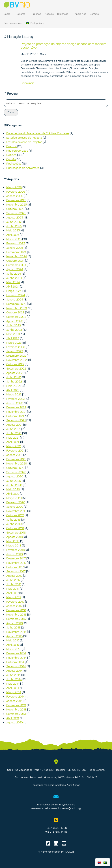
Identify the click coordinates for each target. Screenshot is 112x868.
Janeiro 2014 (15, 701)
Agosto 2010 (15, 722)
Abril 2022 (13, 390)
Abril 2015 (13, 645)
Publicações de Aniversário (23, 168)
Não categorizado (17, 151)
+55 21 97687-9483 (56, 832)
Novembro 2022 (17, 360)
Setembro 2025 (16, 213)
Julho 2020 (14, 481)
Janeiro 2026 (15, 196)
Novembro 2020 (17, 463)
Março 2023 (14, 343)
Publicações (14, 163)
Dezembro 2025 (16, 200)
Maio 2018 (13, 541)
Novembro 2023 (17, 308)
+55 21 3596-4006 (56, 828)
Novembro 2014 (16, 658)
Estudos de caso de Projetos (24, 142)
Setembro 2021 (16, 420)
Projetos (36, 14)
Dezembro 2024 (16, 252)
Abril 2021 (13, 442)
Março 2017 (14, 597)
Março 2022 (14, 394)
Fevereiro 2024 (16, 295)
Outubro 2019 (15, 515)
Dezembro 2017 (16, 558)
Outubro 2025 (15, 209)
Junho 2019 (14, 524)
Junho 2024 (14, 278)
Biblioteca (64, 14)
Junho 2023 (14, 330)
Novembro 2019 (16, 511)
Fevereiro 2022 (16, 399)
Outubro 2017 (15, 567)
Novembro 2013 (16, 709)
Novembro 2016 (16, 614)
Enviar (11, 112)
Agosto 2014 (15, 671)
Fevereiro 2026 (16, 192)
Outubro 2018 (15, 528)
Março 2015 (14, 649)
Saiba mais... (28, 83)
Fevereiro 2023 (16, 347)
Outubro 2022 (15, 364)
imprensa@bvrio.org (70, 808)
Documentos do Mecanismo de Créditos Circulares (38, 133)
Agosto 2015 (14, 636)
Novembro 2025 (17, 204)
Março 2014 (14, 692)
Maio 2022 (13, 386)
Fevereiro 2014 (16, 696)
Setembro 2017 (16, 571)
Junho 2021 (14, 433)
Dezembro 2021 (16, 407)
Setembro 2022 (16, 368)
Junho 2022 (14, 381)
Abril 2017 (12, 593)
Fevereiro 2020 (16, 502)
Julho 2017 (13, 580)
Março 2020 (14, 498)
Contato (96, 14)
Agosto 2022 (15, 373)
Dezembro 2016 (16, 610)
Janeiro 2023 (15, 351)
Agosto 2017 (14, 576)
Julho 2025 (14, 222)
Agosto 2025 (15, 217)
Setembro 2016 (16, 619)
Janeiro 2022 (15, 403)
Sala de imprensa (13, 23)
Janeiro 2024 (15, 299)
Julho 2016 (13, 627)
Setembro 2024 (16, 265)
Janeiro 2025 (15, 248)
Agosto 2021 (14, 425)
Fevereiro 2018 (16, 550)
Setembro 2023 (16, 317)
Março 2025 (14, 239)
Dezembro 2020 (16, 459)
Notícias (49, 14)
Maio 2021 (13, 438)
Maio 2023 (13, 334)
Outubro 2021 (15, 416)
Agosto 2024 (15, 269)
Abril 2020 (13, 494)
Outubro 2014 (15, 662)
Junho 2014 (14, 679)
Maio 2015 (13, 640)
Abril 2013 (13, 718)
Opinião (11, 159)
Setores (22, 14)
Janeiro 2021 (14, 455)
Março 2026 (14, 187)
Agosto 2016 (15, 623)
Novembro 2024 (17, 256)
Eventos (11, 146)
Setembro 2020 (16, 472)
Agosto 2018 (15, 537)
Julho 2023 (14, 325)
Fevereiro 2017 (15, 602)
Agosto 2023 (15, 321)
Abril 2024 (13, 286)
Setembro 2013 (16, 714)
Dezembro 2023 (16, 304)
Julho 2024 (14, 274)
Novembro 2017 (16, 563)
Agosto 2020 (15, 476)
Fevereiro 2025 (16, 243)
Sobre (8, 14)
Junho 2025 (14, 226)
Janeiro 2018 (15, 554)
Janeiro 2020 (15, 507)
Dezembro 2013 (16, 705)
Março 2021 (14, 446)
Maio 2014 (13, 684)
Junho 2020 (14, 485)
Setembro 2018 (16, 532)
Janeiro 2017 (14, 606)
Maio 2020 (13, 489)
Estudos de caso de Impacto (24, 138)
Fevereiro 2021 (15, 450)
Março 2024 (14, 291)
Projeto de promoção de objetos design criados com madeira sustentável (64, 46)
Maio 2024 (13, 282)
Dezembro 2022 (16, 356)
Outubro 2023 (15, 312)
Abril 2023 (13, 338)
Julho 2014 (13, 675)
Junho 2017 (14, 584)
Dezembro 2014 (16, 653)
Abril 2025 (13, 235)
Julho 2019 (13, 520)
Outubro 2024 (15, 261)
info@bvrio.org (67, 805)
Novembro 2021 (16, 412)
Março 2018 (14, 545)
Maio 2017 (13, 589)
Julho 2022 (14, 377)
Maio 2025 (13, 230)
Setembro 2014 (16, 666)
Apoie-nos (80, 14)
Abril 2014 (13, 688)
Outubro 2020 (15, 468)
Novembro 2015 (16, 632)
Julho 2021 (13, 429)
